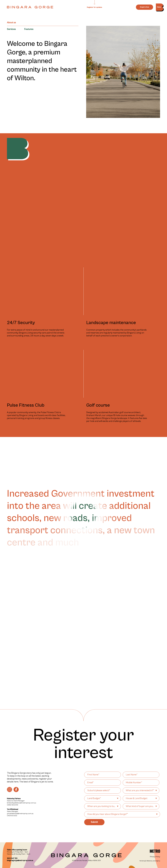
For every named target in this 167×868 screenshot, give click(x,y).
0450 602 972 (13, 805)
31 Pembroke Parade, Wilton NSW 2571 (86, 861)
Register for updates (94, 7)
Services (11, 29)
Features (29, 29)
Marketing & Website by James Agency (150, 861)
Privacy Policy (155, 857)
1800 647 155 (12, 858)
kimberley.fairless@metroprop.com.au (22, 803)
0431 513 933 (12, 816)
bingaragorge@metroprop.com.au (20, 861)
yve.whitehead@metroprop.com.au (20, 814)
